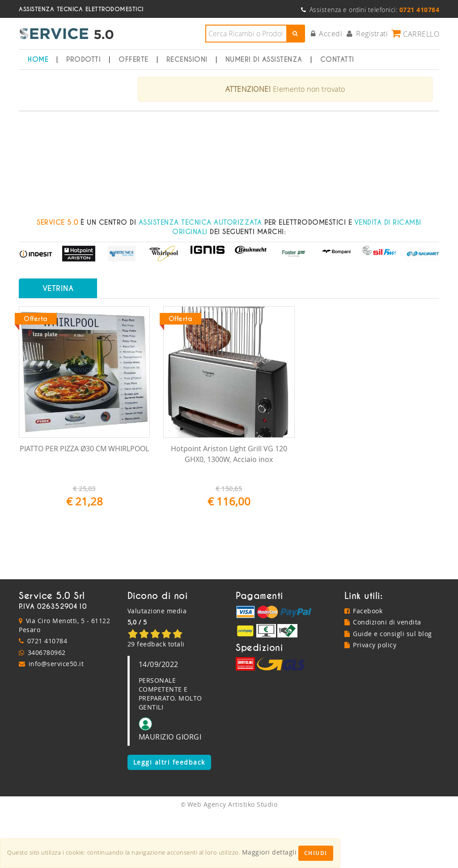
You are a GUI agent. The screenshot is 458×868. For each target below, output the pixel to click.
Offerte (134, 60)
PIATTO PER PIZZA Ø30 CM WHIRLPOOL (84, 504)
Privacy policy (371, 700)
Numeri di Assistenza (264, 60)
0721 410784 (47, 696)
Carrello (415, 34)
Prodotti (83, 60)
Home (38, 60)
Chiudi (316, 853)
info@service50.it (56, 719)
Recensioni (187, 60)
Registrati (367, 34)
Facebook (364, 665)
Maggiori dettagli (269, 852)
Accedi (327, 34)
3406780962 (47, 707)
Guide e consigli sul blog (388, 688)
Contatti (337, 60)
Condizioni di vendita (383, 677)
